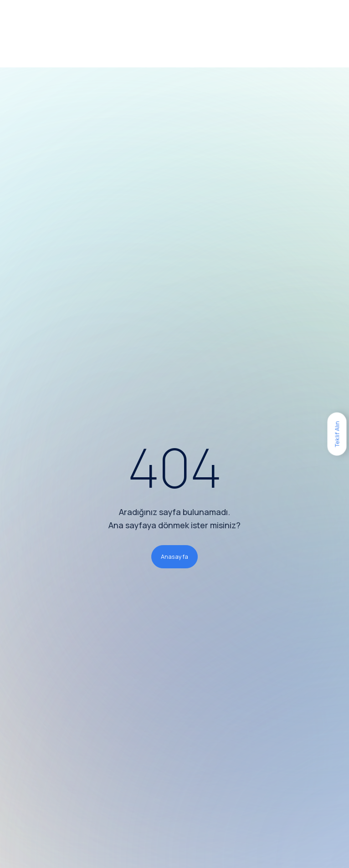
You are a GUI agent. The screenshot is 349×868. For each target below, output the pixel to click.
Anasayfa (174, 557)
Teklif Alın (337, 434)
